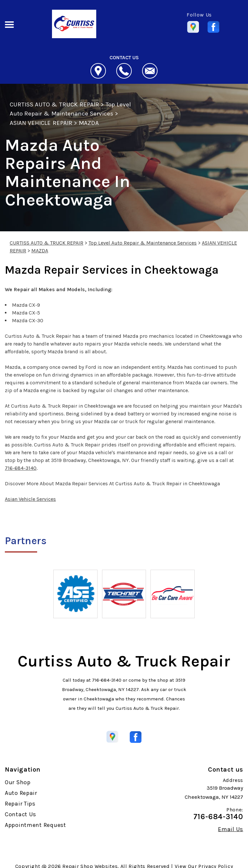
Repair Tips (20, 804)
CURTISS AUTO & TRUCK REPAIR (54, 104)
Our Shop (18, 782)
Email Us (231, 829)
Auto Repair (21, 793)
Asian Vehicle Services (30, 499)
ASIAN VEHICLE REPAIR (41, 123)
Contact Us (21, 814)
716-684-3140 (21, 468)
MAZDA (89, 123)
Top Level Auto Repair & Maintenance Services (143, 243)
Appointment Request (36, 825)
